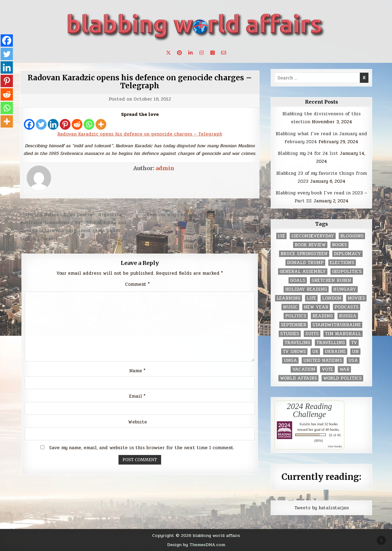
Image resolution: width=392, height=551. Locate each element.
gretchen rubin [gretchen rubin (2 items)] (331, 280)
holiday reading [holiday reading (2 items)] (306, 289)
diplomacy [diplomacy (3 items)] (347, 254)
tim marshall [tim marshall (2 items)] (343, 334)
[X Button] (168, 53)
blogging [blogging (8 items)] (352, 236)
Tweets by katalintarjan (322, 508)
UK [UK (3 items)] (315, 352)
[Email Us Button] (224, 53)
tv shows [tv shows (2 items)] (294, 352)
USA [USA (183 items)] (353, 360)
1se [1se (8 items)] (281, 236)
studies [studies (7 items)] (290, 334)
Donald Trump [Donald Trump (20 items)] (305, 263)
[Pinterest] (65, 124)
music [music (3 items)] (290, 307)
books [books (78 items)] (339, 245)
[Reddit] (77, 124)
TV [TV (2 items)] (354, 343)
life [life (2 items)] (311, 298)
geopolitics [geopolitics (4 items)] (347, 272)
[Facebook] (29, 124)
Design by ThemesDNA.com (196, 545)
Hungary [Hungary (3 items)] (345, 289)
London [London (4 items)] (332, 298)
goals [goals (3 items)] (298, 280)
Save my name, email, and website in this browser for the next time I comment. (142, 448)
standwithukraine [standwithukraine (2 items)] (337, 325)
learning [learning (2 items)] (288, 298)
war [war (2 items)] (344, 369)
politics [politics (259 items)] (296, 316)
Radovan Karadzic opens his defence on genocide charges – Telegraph (140, 82)
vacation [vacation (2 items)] (304, 369)
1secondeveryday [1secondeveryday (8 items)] (313, 236)
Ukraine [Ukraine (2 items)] (335, 352)
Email (137, 396)
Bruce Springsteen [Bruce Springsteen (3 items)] (304, 254)
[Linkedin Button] (190, 53)
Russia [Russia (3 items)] (348, 316)
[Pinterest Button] (179, 53)
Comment (137, 284)
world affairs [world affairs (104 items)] (298, 378)
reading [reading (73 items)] (323, 316)
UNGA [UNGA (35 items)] (290, 360)
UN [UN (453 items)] (355, 352)
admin (165, 168)
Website (138, 422)
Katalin (305, 424)
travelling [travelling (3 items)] (331, 343)
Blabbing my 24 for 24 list (308, 153)
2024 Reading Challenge (309, 410)
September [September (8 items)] (294, 325)
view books (335, 446)
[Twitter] (41, 124)
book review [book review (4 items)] (310, 245)
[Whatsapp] (89, 124)
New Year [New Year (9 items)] (316, 307)
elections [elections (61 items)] (342, 263)
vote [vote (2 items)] (327, 369)
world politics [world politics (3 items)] (342, 378)
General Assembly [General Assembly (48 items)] (303, 272)
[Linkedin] (53, 124)
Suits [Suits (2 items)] (312, 334)
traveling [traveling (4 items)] (297, 343)
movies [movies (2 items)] (356, 298)
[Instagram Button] (202, 53)
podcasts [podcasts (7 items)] (347, 307)
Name (137, 371)
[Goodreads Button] (213, 53)
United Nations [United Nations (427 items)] (323, 360)
